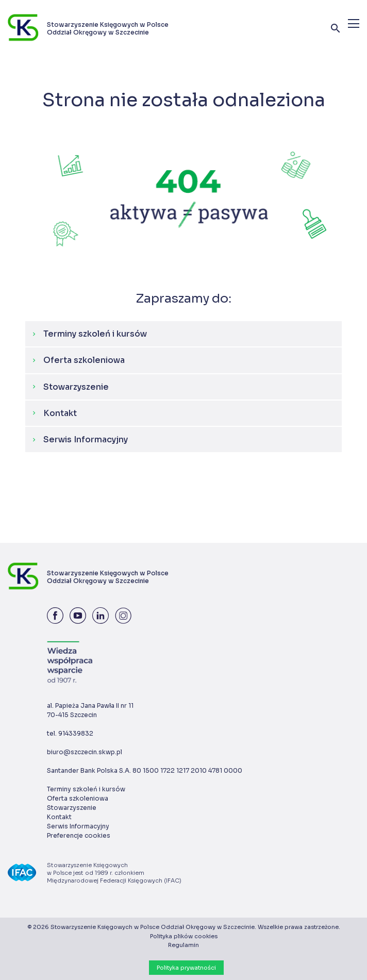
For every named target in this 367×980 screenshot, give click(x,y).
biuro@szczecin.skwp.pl (85, 752)
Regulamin (183, 945)
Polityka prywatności (186, 968)
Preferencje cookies (79, 835)
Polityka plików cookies (184, 936)
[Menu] (354, 23)
